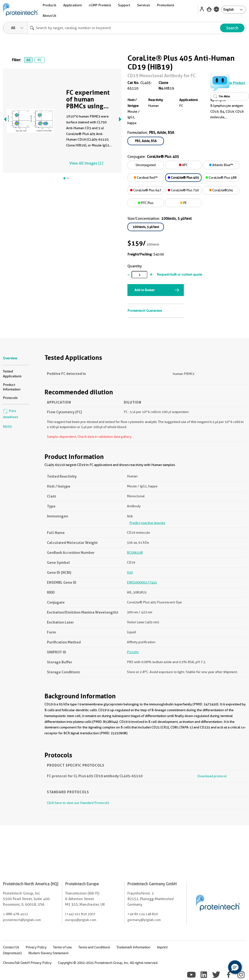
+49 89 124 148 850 (143, 914)
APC (183, 165)
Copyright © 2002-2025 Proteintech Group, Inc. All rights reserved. (108, 963)
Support (124, 5)
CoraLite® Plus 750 (183, 190)
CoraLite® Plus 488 (221, 177)
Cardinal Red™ (146, 177)
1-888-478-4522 (15, 914)
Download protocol (212, 776)
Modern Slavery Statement (48, 953)
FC (39, 60)
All (28, 60)
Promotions (165, 5)
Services (143, 5)
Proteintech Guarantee (145, 311)
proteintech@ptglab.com (22, 920)
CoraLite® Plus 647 (146, 190)
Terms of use (62, 947)
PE (183, 203)
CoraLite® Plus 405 (183, 177)
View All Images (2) (86, 163)
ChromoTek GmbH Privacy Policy (27, 963)
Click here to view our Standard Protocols (78, 803)
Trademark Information (133, 947)
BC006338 (135, 552)
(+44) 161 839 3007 (80, 914)
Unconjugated (146, 165)
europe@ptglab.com (81, 920)
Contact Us (11, 947)
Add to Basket (144, 290)
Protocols (10, 398)
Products (49, 5)
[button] (235, 967)
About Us (49, 16)
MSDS (7, 427)
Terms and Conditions (94, 947)
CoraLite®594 (221, 190)
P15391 (133, 652)
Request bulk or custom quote (179, 274)
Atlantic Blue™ (221, 165)
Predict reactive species (147, 523)
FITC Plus (146, 203)
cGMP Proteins (100, 5)
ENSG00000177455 (142, 582)
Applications (72, 5)
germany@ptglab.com (144, 920)
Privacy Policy (36, 947)
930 (130, 572)
